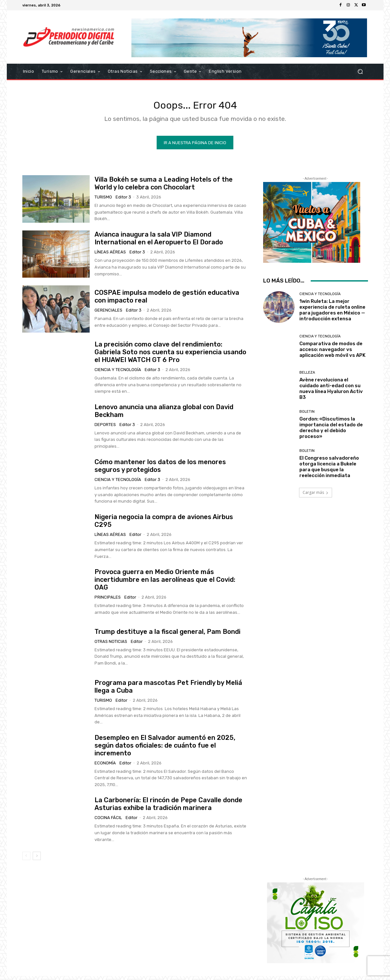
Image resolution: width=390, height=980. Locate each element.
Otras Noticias (111, 645)
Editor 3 (123, 201)
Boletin (307, 415)
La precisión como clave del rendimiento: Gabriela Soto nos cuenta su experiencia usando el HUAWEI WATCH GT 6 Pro (170, 356)
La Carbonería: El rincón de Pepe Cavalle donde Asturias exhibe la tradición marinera (168, 808)
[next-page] (37, 860)
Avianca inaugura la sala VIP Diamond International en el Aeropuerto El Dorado (159, 242)
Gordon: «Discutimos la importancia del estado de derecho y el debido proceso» (331, 431)
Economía (105, 767)
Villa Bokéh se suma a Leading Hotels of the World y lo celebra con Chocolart (164, 187)
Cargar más (316, 496)
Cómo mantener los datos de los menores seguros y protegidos (160, 469)
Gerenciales (108, 314)
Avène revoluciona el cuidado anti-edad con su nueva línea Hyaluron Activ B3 (331, 392)
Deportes (105, 428)
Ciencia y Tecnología (118, 373)
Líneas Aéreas (110, 256)
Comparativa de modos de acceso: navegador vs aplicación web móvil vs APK (332, 353)
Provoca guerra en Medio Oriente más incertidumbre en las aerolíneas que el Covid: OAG (165, 583)
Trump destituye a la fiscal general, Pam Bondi (167, 635)
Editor (135, 538)
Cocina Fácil (108, 821)
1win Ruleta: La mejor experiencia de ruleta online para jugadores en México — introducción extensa (332, 314)
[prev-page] (26, 860)
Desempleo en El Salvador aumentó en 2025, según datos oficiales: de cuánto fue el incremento (165, 749)
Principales (108, 601)
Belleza (307, 376)
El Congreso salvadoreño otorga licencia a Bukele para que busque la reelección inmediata (329, 471)
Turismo (103, 201)
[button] (360, 72)
